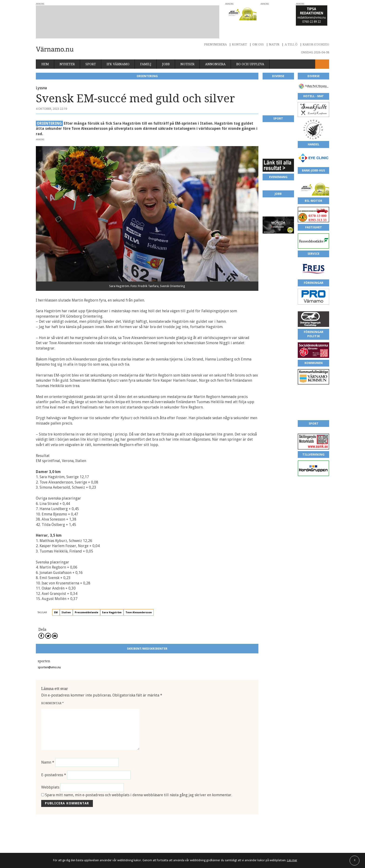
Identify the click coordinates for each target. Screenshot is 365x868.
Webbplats (50, 776)
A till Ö (291, 33)
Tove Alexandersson (139, 601)
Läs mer (292, 860)
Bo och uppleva (250, 53)
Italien (66, 601)
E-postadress (54, 764)
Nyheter (67, 53)
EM (56, 601)
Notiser (187, 53)
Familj (146, 53)
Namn (48, 751)
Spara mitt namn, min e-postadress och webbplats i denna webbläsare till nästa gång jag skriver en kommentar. (139, 784)
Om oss (258, 33)
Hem (45, 53)
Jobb (166, 53)
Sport (91, 53)
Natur (274, 33)
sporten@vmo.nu (49, 656)
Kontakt (239, 33)
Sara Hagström (112, 601)
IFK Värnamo (118, 53)
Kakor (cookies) (316, 33)
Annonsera (215, 53)
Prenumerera (215, 33)
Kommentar (52, 692)
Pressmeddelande (86, 601)
